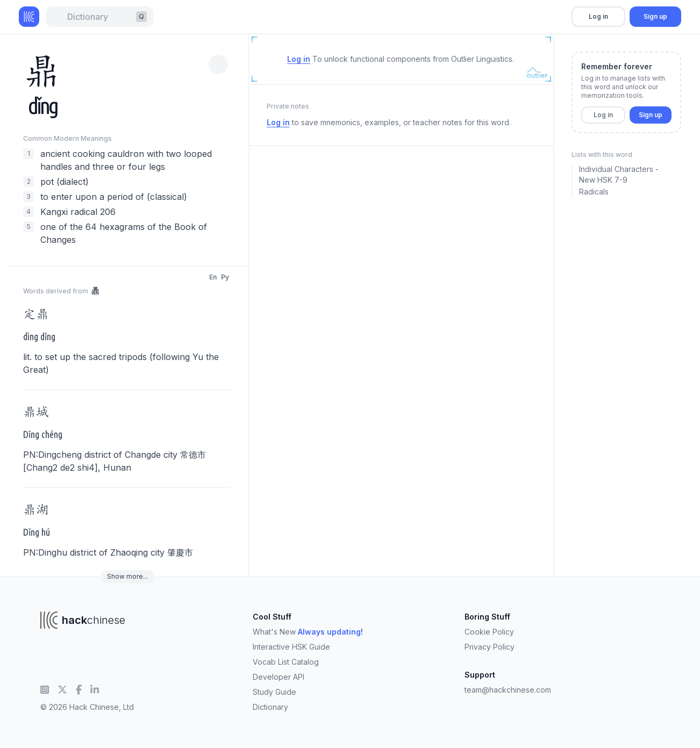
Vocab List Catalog (286, 662)
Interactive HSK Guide (291, 647)
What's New (308, 632)
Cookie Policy (489, 632)
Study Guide (274, 692)
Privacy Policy (490, 647)
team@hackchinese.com (508, 690)
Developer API (278, 677)
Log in (598, 16)
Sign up (655, 16)
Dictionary (270, 707)
